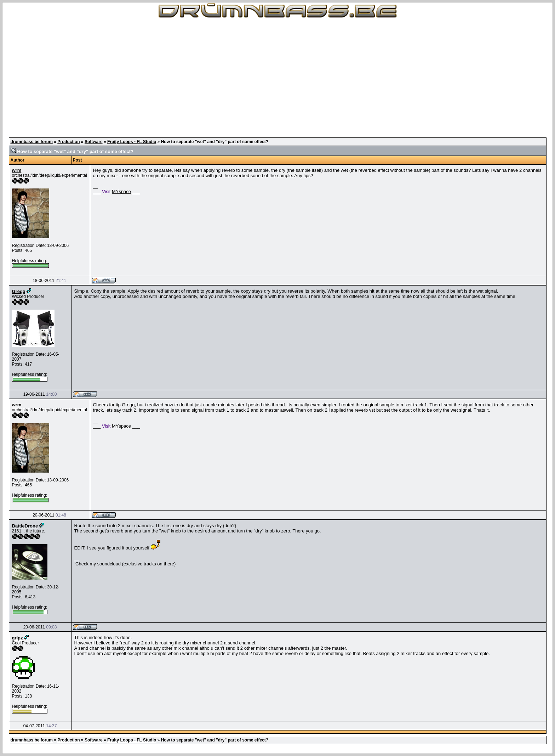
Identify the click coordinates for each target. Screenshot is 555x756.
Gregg (19, 291)
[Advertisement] (277, 78)
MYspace (121, 191)
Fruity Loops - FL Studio (132, 142)
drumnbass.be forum (32, 142)
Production (68, 142)
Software (94, 142)
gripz (18, 638)
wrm (17, 170)
